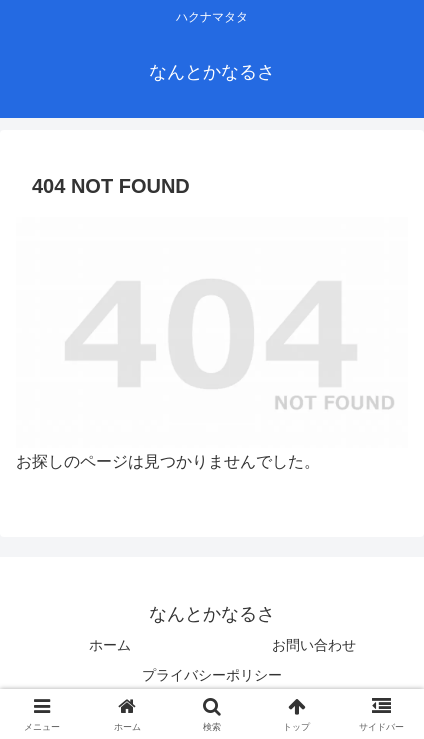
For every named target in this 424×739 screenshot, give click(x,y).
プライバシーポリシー (212, 675)
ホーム (110, 645)
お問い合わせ (314, 645)
